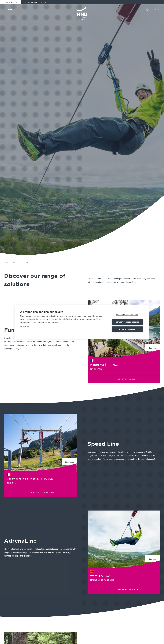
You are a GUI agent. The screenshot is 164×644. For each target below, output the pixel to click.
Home (6, 263)
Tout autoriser (127, 330)
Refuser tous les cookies (127, 322)
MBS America (11, 2)
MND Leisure (17, 263)
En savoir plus (26, 327)
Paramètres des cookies (127, 315)
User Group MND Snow (37, 2)
